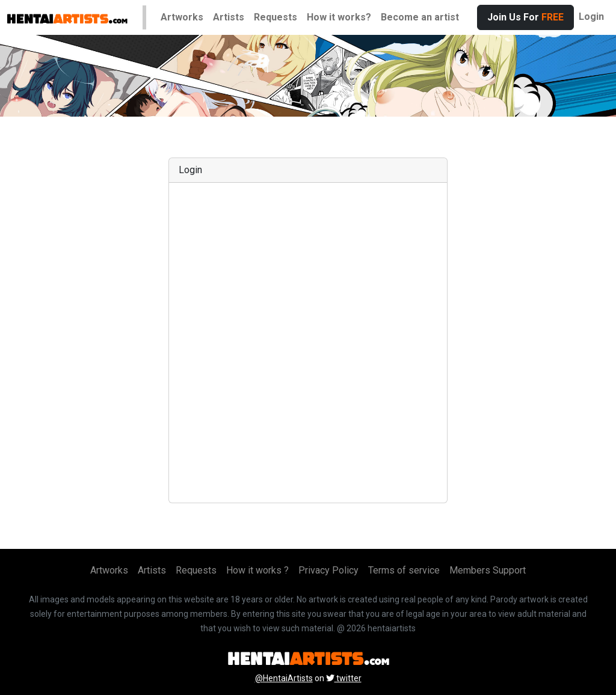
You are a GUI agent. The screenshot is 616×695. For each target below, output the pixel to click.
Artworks (182, 17)
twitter (344, 678)
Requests (276, 17)
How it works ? (257, 570)
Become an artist (420, 17)
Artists (229, 17)
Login (591, 17)
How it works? (339, 17)
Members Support (488, 570)
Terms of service (404, 570)
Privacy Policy (328, 570)
